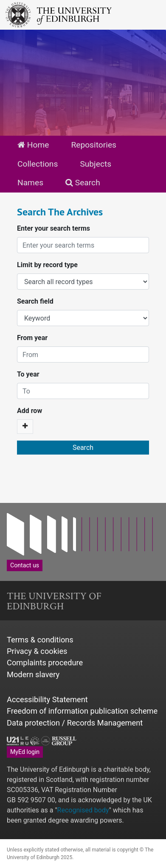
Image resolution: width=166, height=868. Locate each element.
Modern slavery (33, 674)
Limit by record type (47, 265)
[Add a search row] (25, 427)
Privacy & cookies (37, 651)
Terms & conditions (40, 640)
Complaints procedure (45, 663)
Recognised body (83, 810)
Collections (38, 164)
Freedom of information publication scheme (82, 711)
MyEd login (25, 752)
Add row (30, 411)
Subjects (96, 164)
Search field (35, 301)
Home (33, 145)
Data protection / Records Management (75, 723)
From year (32, 338)
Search (83, 183)
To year (28, 374)
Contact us (25, 565)
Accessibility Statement (47, 699)
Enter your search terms (53, 228)
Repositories (94, 145)
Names (30, 183)
